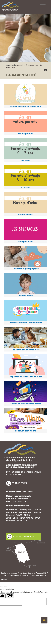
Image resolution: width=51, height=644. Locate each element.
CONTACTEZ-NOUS (23, 537)
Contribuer (15, 575)
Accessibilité (41, 573)
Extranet (25, 575)
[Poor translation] (10, 596)
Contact (4, 575)
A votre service (32, 65)
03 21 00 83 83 (19, 483)
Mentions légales (26, 573)
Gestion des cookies (9, 573)
